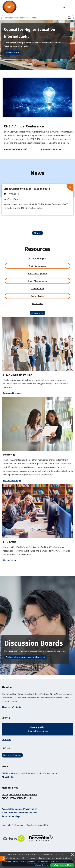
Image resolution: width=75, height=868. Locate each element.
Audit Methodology (37, 281)
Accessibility (8, 809)
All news (37, 233)
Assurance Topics (37, 258)
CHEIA (54, 694)
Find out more (12, 52)
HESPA (12, 798)
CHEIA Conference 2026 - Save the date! (27, 189)
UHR (29, 798)
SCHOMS (21, 798)
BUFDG (26, 794)
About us (6, 707)
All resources (37, 313)
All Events (6, 739)
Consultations (37, 288)
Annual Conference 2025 (16, 149)
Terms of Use (8, 816)
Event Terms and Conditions (15, 813)
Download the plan (12, 393)
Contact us (17, 707)
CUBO (5, 798)
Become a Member (12, 755)
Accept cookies (62, 865)
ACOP (5, 794)
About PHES (8, 777)
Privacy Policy (30, 809)
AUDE (12, 794)
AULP (18, 794)
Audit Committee (37, 266)
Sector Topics (37, 296)
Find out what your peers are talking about (25, 657)
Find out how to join (12, 480)
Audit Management (38, 273)
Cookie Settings (42, 865)
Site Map (33, 813)
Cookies (19, 809)
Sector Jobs (38, 303)
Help (17, 816)
